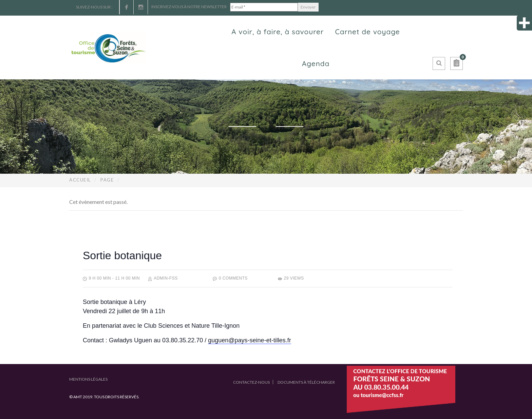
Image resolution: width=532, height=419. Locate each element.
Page (107, 180)
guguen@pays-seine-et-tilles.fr (249, 340)
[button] (457, 63)
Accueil (80, 180)
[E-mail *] (264, 7)
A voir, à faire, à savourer (278, 32)
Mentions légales (88, 379)
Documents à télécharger (306, 382)
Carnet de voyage (367, 32)
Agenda (316, 63)
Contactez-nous (251, 382)
